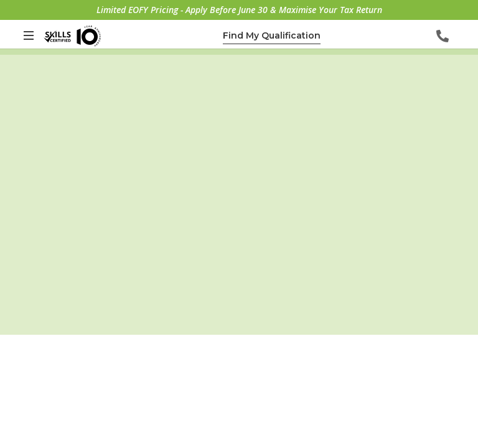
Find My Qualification (272, 35)
